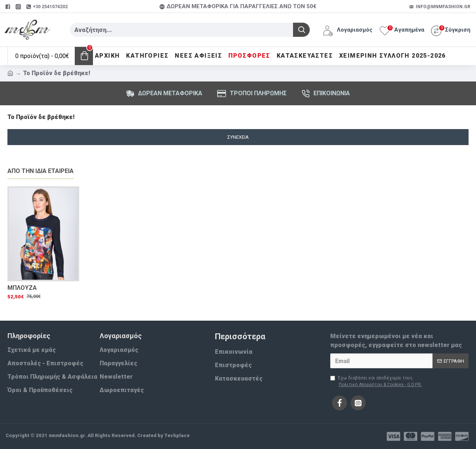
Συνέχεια (238, 137)
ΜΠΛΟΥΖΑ (22, 288)
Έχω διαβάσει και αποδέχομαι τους (377, 382)
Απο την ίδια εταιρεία (41, 171)
